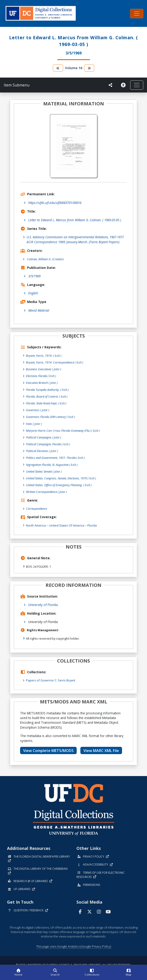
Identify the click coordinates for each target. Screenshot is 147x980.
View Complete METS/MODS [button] (48, 751)
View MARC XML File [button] (101, 751)
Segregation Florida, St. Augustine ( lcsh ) (52, 465)
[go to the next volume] (89, 68)
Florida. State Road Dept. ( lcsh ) (46, 403)
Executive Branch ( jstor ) (42, 383)
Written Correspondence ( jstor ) (46, 492)
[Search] (55, 973)
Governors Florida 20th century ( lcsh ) (50, 417)
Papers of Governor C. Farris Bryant (51, 680)
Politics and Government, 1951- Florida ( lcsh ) (55, 458)
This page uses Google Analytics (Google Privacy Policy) (74, 946)
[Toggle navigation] (137, 14)
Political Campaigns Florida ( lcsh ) (48, 444)
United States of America (67, 525)
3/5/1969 (34, 276)
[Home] (18, 973)
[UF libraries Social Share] (111, 85)
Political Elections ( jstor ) (42, 451)
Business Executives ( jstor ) (44, 369)
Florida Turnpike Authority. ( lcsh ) (47, 390)
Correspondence (36, 509)
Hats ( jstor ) (34, 424)
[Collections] (92, 973)
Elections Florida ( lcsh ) (41, 376)
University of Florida (43, 605)
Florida (92, 525)
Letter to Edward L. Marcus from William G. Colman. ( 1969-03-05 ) (75, 220)
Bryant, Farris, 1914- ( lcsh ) (44, 356)
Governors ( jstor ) (38, 410)
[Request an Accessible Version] (123, 85)
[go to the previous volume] (58, 68)
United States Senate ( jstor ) (44, 471)
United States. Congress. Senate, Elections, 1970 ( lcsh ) (61, 478)
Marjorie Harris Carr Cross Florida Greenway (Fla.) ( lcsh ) (63, 431)
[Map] (129, 973)
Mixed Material (39, 310)
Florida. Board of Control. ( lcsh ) (47, 396)
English (33, 293)
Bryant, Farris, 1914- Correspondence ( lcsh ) (55, 362)
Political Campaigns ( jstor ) (44, 437)
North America (36, 525)
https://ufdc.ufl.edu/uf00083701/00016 (55, 203)
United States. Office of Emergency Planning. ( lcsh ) (59, 485)
